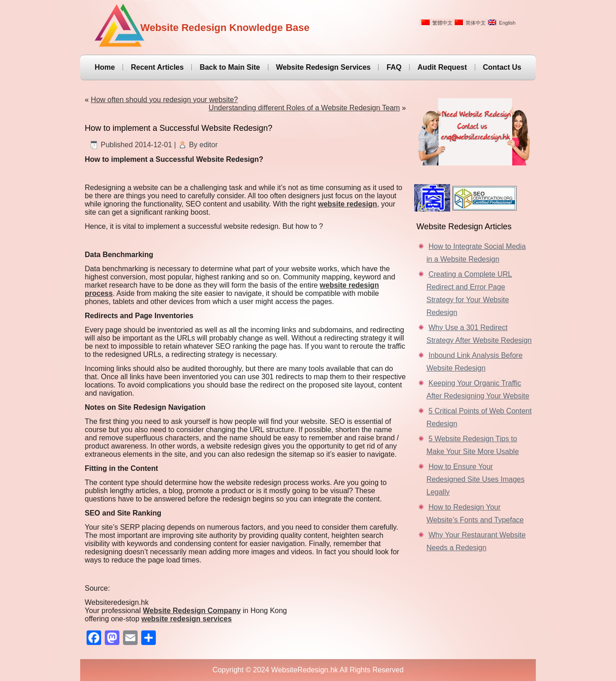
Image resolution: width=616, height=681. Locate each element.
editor (209, 145)
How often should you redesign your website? (164, 100)
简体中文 (470, 23)
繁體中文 (437, 23)
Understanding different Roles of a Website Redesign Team (304, 108)
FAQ (394, 67)
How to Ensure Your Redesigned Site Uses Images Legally (475, 479)
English (502, 23)
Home (105, 67)
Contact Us (502, 67)
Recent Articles (157, 67)
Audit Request (442, 67)
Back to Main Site (230, 67)
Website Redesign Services (323, 67)
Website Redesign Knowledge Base (225, 28)
